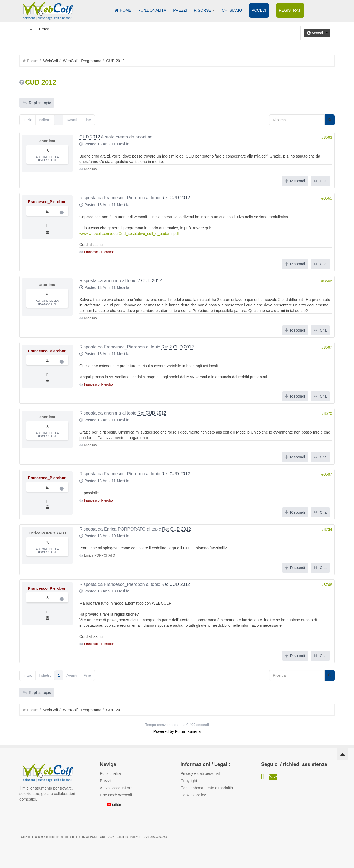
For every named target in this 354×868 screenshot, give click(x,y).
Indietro (45, 120)
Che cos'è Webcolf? (117, 795)
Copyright (189, 781)
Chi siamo (232, 10)
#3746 (327, 585)
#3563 (327, 137)
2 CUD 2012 (150, 281)
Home (123, 10)
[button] (317, 33)
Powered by (164, 731)
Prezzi (180, 10)
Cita (320, 181)
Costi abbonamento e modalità (207, 788)
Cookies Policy (193, 795)
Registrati (290, 10)
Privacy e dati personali (201, 773)
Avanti (72, 120)
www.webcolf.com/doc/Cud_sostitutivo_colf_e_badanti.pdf (129, 234)
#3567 (327, 347)
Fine (87, 120)
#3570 (327, 413)
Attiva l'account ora (116, 788)
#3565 (327, 198)
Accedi (259, 10)
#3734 (327, 529)
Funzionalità (152, 10)
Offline (62, 213)
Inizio (28, 120)
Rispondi (295, 181)
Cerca (44, 29)
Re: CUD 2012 (176, 198)
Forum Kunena (188, 731)
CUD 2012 (90, 137)
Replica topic (37, 103)
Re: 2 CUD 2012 (177, 347)
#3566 (327, 281)
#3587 (327, 474)
